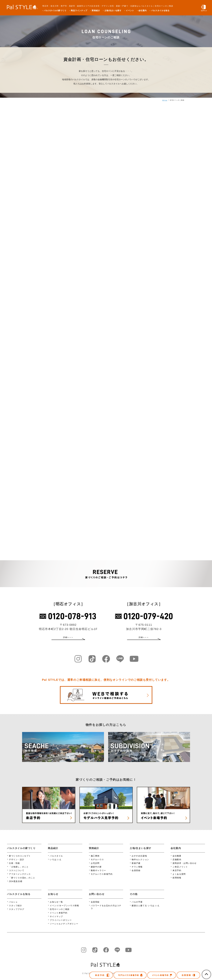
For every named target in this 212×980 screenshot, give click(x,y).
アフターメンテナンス (20, 878)
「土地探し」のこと (19, 870)
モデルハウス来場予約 (102, 878)
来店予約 (177, 874)
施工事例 (95, 859)
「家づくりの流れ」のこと (22, 881)
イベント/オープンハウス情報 (64, 909)
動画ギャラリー (98, 874)
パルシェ (13, 905)
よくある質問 (179, 878)
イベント (130, 10)
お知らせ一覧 (56, 905)
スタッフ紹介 (16, 909)
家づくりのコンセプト (20, 859)
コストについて (17, 874)
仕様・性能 (14, 867)
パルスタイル (56, 859)
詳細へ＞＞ (68, 638)
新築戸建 (136, 867)
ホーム (165, 100)
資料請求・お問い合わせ (185, 867)
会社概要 (177, 859)
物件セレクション (140, 863)
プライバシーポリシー (61, 924)
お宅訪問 (95, 867)
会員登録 (136, 874)
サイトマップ (56, 920)
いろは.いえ (56, 863)
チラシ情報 (137, 870)
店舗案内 (177, 863)
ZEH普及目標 (16, 885)
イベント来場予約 (59, 916)
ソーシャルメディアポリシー (64, 927)
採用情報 (177, 881)
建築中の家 (96, 870)
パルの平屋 (137, 905)
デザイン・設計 (17, 863)
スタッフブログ (17, 913)
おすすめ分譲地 (139, 859)
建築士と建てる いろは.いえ (146, 909)
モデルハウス (97, 863)
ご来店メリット (180, 870)
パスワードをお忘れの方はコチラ (106, 911)
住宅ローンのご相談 (60, 913)
